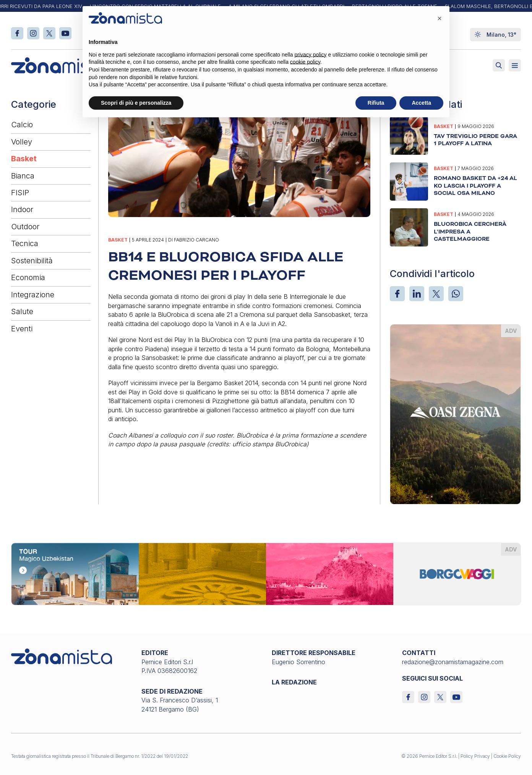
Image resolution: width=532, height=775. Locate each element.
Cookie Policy (507, 756)
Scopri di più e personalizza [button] (136, 103)
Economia (28, 277)
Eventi (22, 329)
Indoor (22, 209)
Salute (22, 311)
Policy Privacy (475, 756)
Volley (22, 142)
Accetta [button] (421, 103)
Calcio (22, 125)
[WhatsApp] (456, 294)
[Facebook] (397, 294)
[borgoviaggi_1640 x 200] (266, 573)
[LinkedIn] (417, 294)
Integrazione (33, 295)
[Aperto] (515, 65)
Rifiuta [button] (376, 103)
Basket (24, 159)
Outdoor (25, 227)
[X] (436, 294)
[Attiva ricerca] (499, 65)
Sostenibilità (32, 261)
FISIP (20, 193)
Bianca (23, 176)
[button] (440, 18)
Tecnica (25, 243)
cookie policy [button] (305, 62)
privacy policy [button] (311, 55)
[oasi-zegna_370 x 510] (455, 413)
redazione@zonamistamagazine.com (453, 662)
